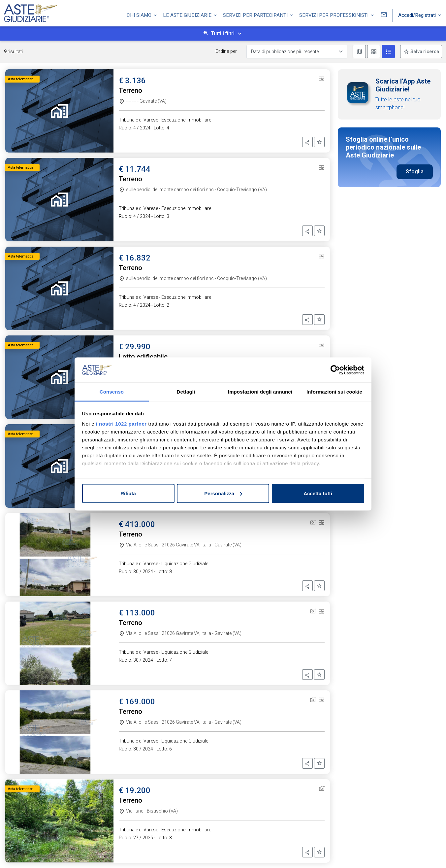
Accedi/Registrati (418, 14)
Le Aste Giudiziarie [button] (188, 14)
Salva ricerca (424, 52)
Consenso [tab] (112, 392)
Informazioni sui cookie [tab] (334, 392)
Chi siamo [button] (140, 14)
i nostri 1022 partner (121, 424)
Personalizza (223, 493)
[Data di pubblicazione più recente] (297, 52)
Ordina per (226, 51)
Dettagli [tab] (186, 392)
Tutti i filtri (223, 34)
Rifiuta (128, 493)
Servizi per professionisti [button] (334, 14)
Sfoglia (415, 172)
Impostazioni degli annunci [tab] (260, 392)
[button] (307, 142)
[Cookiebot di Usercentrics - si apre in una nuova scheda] (335, 370)
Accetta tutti (318, 493)
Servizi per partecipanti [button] (256, 14)
